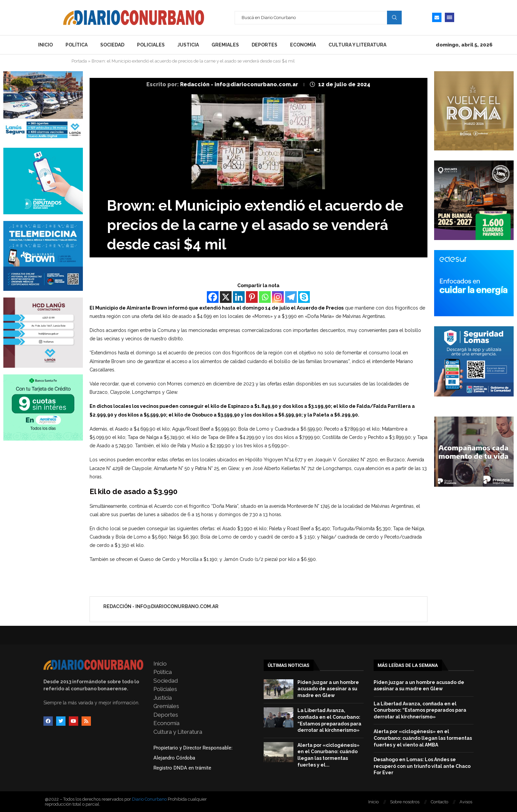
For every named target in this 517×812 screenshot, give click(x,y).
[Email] (437, 17)
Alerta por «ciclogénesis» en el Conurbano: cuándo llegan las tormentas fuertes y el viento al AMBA (423, 738)
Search (394, 17)
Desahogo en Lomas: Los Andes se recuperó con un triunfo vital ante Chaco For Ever (422, 766)
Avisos (466, 802)
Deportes (265, 45)
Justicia (188, 45)
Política (77, 45)
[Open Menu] (449, 17)
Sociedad (112, 45)
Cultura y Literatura (357, 45)
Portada (79, 61)
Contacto (439, 802)
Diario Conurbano (149, 799)
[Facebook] (213, 297)
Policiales (151, 45)
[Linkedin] (239, 297)
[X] (226, 297)
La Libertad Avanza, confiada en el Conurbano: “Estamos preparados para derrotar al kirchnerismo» (420, 710)
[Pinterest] (252, 297)
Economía (303, 45)
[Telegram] (291, 297)
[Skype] (304, 297)
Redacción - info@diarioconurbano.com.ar (240, 84)
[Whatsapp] (265, 297)
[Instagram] (278, 297)
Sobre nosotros (405, 802)
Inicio (45, 45)
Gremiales (225, 45)
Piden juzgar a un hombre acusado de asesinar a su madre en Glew (328, 689)
